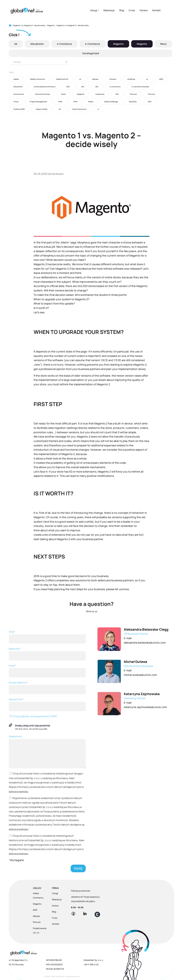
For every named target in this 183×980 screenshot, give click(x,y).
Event (63, 94)
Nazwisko (47, 654)
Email (47, 671)
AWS (161, 79)
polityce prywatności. (19, 791)
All (16, 44)
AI (80, 79)
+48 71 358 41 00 (91, 964)
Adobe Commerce (37, 79)
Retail (91, 102)
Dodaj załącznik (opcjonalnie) (33, 725)
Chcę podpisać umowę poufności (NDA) (33, 716)
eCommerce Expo (42, 94)
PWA (60, 102)
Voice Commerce (79, 109)
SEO (150, 102)
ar (147, 79)
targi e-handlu (42, 109)
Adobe (16, 79)
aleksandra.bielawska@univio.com (145, 643)
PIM (117, 94)
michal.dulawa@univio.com (140, 675)
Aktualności (37, 44)
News (163, 44)
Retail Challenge (111, 102)
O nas (132, 10)
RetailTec (133, 102)
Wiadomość (47, 752)
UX (60, 109)
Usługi (94, 10)
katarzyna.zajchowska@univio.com (145, 707)
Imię (47, 637)
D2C (68, 87)
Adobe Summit (62, 79)
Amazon (113, 79)
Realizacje (109, 10)
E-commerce (115, 87)
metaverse (100, 94)
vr (98, 109)
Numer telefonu (47, 688)
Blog (122, 10)
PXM (75, 102)
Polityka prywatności (81, 891)
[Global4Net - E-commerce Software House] (27, 11)
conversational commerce (44, 87)
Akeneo (95, 79)
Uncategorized (91, 53)
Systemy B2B (19, 109)
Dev (83, 87)
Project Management (38, 102)
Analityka (131, 79)
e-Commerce (64, 44)
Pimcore (133, 94)
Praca (16, 102)
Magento (118, 44)
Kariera (144, 10)
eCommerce (19, 94)
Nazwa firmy (47, 704)
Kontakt (156, 10)
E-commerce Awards (140, 87)
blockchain (18, 87)
